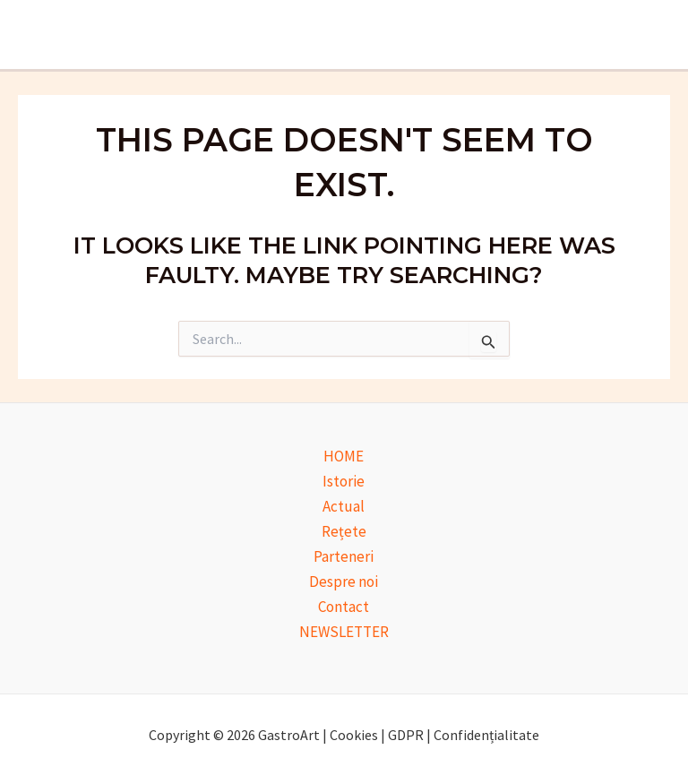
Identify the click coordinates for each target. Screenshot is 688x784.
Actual (344, 506)
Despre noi (344, 582)
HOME (344, 456)
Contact (344, 607)
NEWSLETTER (344, 632)
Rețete (344, 531)
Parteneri (344, 556)
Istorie (344, 481)
